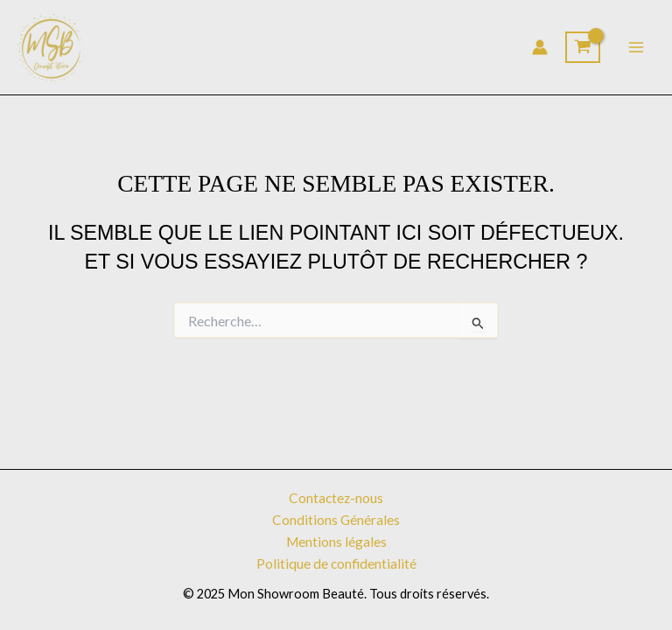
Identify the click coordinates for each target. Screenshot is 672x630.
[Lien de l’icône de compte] (540, 47)
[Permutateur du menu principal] (636, 47)
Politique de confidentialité (336, 563)
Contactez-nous (336, 498)
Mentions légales (336, 542)
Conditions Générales (336, 520)
